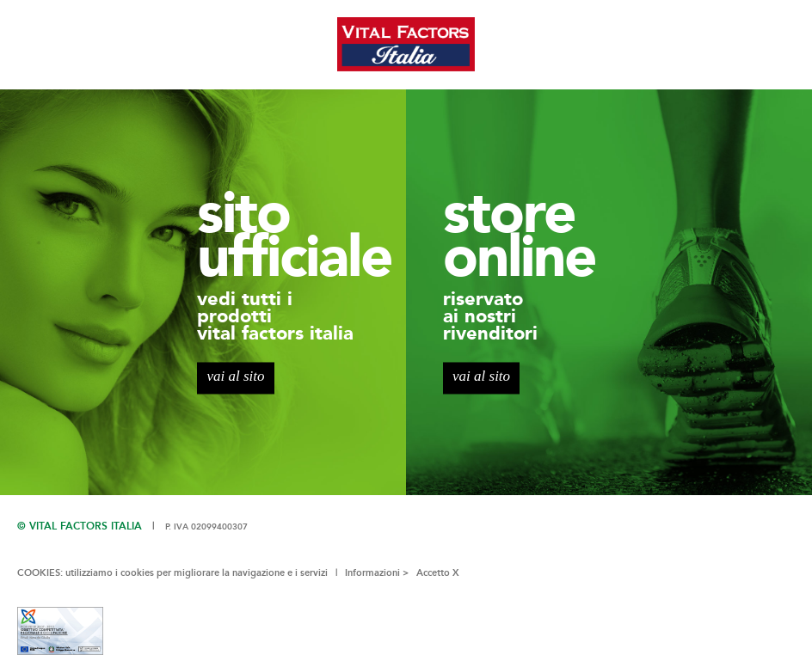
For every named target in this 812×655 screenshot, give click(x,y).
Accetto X (438, 573)
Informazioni (372, 573)
